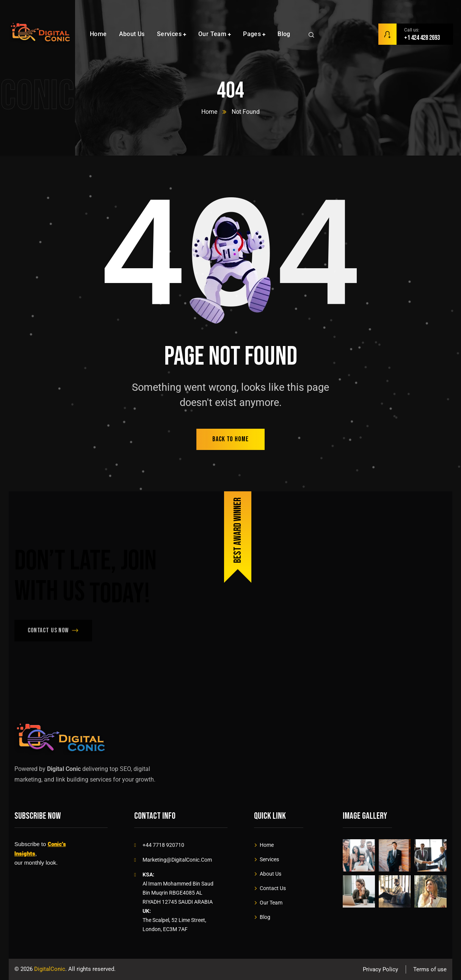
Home (209, 112)
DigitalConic (50, 969)
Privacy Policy (380, 969)
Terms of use (430, 969)
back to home (230, 439)
